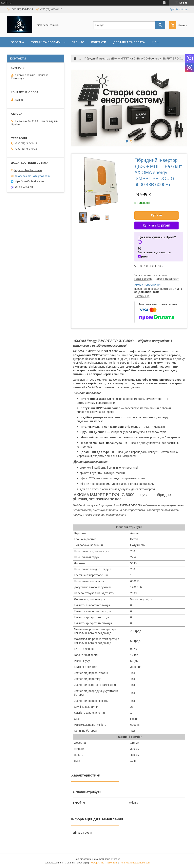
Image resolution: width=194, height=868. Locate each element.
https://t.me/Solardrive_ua (29, 181)
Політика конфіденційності (135, 863)
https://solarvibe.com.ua (28, 170)
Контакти (99, 42)
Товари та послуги (46, 42)
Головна (17, 42)
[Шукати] (160, 25)
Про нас (78, 42)
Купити (157, 215)
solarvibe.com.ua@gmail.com (32, 176)
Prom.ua (116, 859)
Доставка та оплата (129, 42)
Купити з (156, 225)
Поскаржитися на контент (104, 863)
